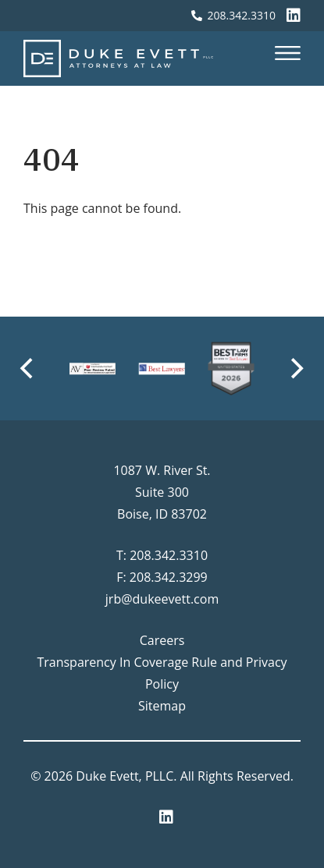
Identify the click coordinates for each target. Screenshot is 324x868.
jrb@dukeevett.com (162, 599)
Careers (162, 640)
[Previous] (28, 369)
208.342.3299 (169, 577)
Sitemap (162, 706)
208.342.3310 (169, 555)
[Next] (296, 369)
